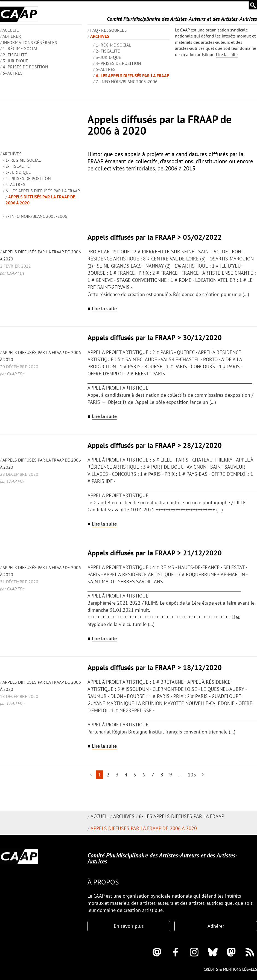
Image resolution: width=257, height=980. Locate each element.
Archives (100, 36)
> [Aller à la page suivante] (203, 775)
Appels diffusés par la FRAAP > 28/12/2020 (155, 445)
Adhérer (12, 36)
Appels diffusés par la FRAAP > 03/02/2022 (155, 237)
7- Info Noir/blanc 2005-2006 (127, 82)
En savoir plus (129, 926)
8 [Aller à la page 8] (162, 775)
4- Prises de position (25, 67)
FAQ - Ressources (109, 30)
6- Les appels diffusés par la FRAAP (132, 76)
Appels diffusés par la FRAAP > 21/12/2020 (155, 553)
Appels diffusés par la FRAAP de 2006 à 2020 (144, 828)
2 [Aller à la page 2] (108, 775)
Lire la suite (227, 54)
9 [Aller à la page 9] (171, 775)
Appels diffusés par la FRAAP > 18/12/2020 (155, 667)
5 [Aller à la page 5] (135, 775)
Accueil (100, 816)
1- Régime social (20, 48)
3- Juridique (15, 61)
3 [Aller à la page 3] (117, 775)
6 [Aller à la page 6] (144, 775)
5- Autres (13, 73)
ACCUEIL (11, 30)
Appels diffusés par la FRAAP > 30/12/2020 (155, 337)
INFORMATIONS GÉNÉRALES (30, 42)
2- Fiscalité (15, 55)
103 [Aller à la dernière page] (192, 775)
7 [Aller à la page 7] (153, 775)
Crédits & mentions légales (230, 969)
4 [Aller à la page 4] (126, 775)
